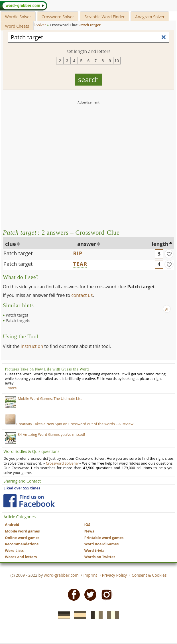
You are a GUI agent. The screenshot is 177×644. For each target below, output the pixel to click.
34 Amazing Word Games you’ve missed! (51, 435)
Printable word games (104, 538)
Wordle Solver (18, 17)
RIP (78, 253)
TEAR (80, 264)
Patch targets (18, 320)
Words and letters (21, 557)
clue (11, 244)
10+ (117, 61)
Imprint (90, 575)
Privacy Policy (114, 575)
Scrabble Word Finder (104, 17)
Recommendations (22, 544)
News (89, 531)
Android (12, 525)
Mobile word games (22, 531)
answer (87, 244)
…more (11, 388)
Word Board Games (102, 544)
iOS (87, 525)
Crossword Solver (58, 17)
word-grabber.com (61, 575)
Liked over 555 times (22, 488)
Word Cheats (17, 26)
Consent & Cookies (149, 575)
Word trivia (94, 551)
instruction (32, 346)
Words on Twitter (100, 557)
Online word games (22, 538)
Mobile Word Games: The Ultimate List (50, 399)
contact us (82, 295)
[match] (169, 254)
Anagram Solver (150, 17)
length (160, 244)
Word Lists (14, 551)
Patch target (18, 253)
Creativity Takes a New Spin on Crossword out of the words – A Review (69, 424)
